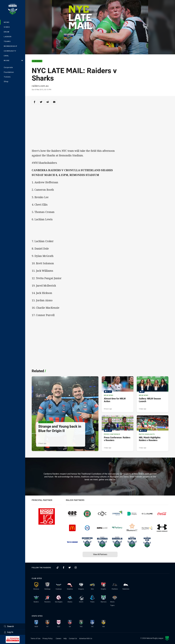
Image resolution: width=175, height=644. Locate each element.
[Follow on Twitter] (70, 568)
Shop (6, 81)
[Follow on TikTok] (58, 568)
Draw (7, 32)
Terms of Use (35, 638)
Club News (37, 61)
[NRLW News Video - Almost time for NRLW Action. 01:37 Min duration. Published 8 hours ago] (118, 394)
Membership (11, 46)
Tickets (7, 77)
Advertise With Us (86, 638)
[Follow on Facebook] (64, 568)
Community (10, 51)
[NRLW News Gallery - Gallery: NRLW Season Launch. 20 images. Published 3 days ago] (153, 394)
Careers (59, 638)
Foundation (9, 72)
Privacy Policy (48, 638)
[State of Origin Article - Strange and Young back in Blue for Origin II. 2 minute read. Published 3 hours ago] (65, 414)
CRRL (6, 56)
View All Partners (100, 554)
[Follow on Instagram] (76, 568)
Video (7, 27)
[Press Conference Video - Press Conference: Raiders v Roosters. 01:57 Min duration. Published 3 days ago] (118, 433)
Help (65, 638)
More (13, 60)
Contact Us (73, 638)
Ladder (8, 37)
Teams (7, 41)
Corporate (8, 67)
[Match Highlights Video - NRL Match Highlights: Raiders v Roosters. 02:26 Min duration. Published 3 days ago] (153, 433)
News (7, 22)
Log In (9, 632)
